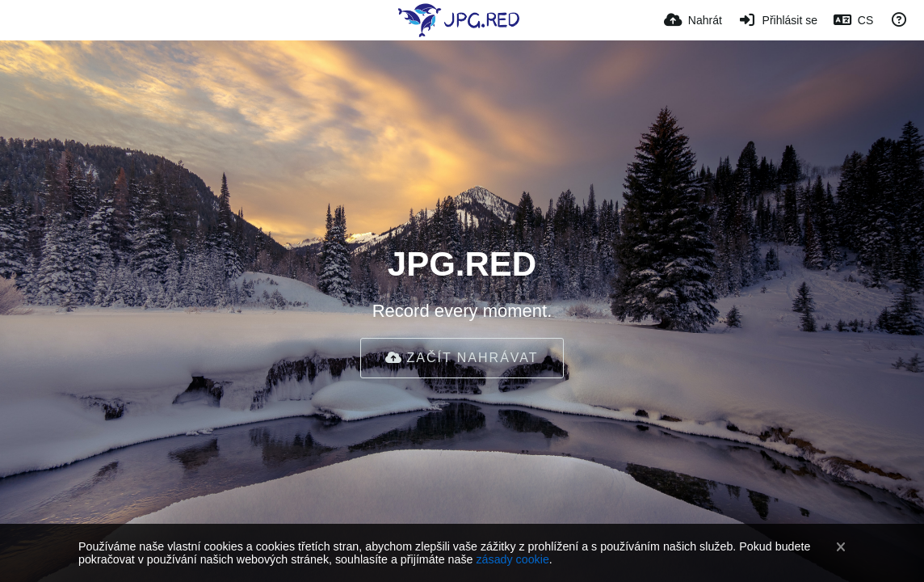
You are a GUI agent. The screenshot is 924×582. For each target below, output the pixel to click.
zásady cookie (512, 559)
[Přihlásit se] (778, 20)
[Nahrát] (693, 20)
